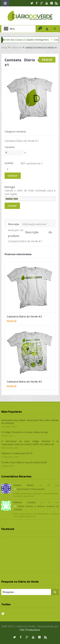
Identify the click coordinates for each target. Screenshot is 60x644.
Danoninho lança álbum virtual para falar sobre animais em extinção (30, 422)
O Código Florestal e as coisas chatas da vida (25, 432)
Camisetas (16, 48)
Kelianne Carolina (24, 502)
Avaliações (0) (16, 230)
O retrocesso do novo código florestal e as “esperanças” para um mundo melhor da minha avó (30, 443)
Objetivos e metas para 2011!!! (17, 453)
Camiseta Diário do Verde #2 (24, 317)
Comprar (13, 176)
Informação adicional (34, 224)
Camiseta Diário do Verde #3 (24, 382)
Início (4, 48)
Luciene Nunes (23, 485)
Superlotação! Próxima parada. (31, 489)
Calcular (12, 206)
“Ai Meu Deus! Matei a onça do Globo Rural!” (24, 462)
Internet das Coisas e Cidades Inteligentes (27, 40)
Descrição (14, 224)
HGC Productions (30, 630)
